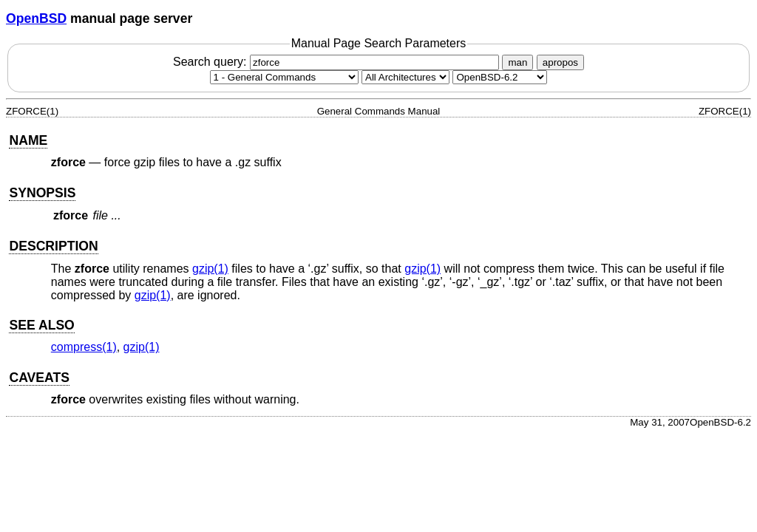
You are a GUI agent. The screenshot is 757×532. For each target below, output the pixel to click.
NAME (28, 140)
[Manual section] (284, 77)
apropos (560, 62)
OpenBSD (36, 18)
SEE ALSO (41, 325)
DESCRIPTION (53, 246)
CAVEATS (39, 378)
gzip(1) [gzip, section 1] (210, 269)
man (517, 62)
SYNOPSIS (42, 193)
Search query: (338, 62)
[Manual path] (500, 77)
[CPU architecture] (405, 77)
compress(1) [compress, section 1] (84, 347)
